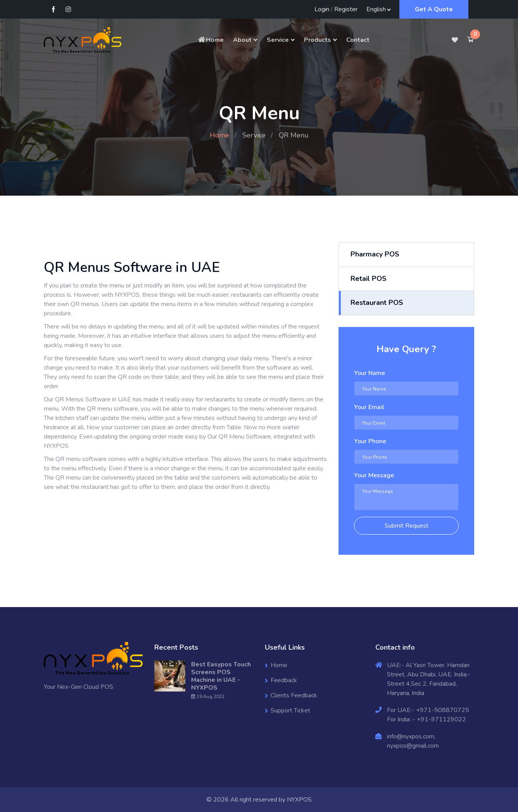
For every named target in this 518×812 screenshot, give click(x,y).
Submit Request (407, 526)
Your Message (374, 475)
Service (278, 40)
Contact (358, 40)
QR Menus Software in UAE (93, 399)
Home (211, 40)
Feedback (284, 680)
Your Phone (370, 441)
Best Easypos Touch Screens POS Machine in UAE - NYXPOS (221, 676)
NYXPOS (299, 800)
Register (346, 9)
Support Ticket (290, 710)
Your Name (370, 373)
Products (318, 40)
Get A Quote (434, 9)
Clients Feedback (294, 695)
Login (322, 9)
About (242, 40)
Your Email (369, 407)
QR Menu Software (245, 437)
